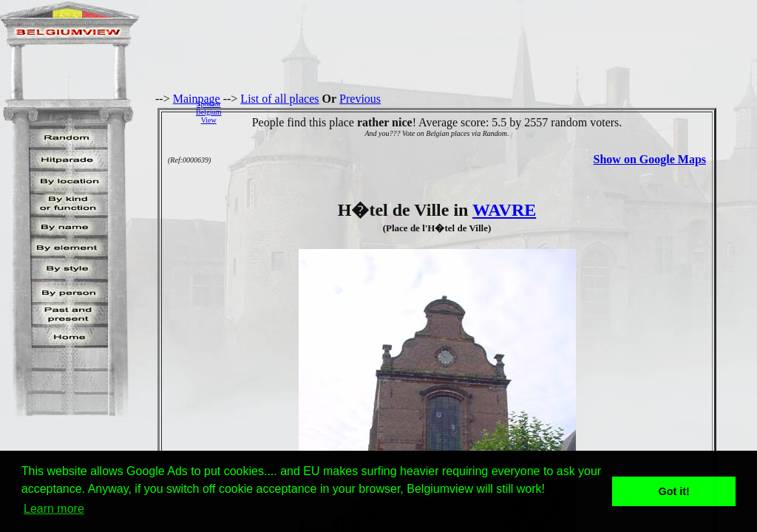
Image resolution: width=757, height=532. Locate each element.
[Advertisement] (493, 112)
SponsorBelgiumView (208, 112)
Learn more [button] (54, 509)
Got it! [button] (674, 491)
